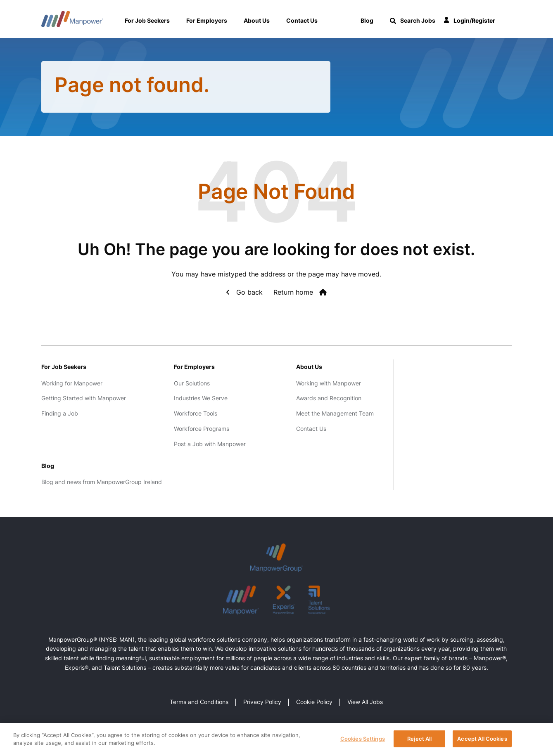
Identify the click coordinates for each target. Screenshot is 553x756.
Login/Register (469, 21)
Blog (48, 466)
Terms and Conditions (199, 702)
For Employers (207, 20)
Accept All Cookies (482, 742)
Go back (248, 292)
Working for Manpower (72, 383)
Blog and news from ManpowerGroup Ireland (102, 482)
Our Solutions (192, 383)
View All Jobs (365, 702)
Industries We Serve (201, 398)
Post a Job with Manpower (210, 444)
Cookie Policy (314, 702)
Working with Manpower (329, 383)
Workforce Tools (196, 413)
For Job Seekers (147, 20)
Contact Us (302, 20)
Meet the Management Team (335, 413)
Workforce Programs (202, 429)
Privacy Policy (262, 702)
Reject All (419, 742)
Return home (293, 292)
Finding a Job (60, 413)
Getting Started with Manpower (84, 398)
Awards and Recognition (329, 398)
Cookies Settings (363, 742)
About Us (257, 20)
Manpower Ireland (72, 19)
